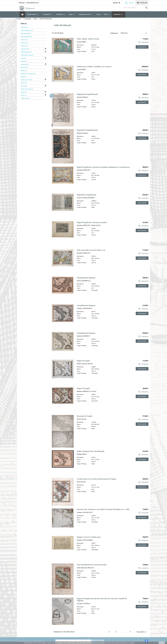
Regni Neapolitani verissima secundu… (92, 222)
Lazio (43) (23, 58)
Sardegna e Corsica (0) (26, 80)
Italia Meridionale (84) (26, 36)
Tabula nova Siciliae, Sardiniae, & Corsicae (94, 66)
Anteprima (143, 42)
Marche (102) (24, 67)
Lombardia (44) (25, 64)
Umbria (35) (24, 92)
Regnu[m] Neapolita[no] (86, 195)
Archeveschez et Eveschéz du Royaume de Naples (96, 479)
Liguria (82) (24, 61)
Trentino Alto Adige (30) (27, 89)
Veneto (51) (24, 95)
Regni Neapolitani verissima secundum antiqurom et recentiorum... (104, 167)
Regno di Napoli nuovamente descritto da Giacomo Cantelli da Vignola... (102, 599)
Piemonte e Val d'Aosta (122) (28, 74)
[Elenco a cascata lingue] (117, 3)
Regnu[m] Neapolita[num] (87, 94)
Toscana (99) (24, 86)
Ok (162, 643)
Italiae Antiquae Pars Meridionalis (91, 451)
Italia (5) (24, 24)
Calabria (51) (24, 46)
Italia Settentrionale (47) (27, 30)
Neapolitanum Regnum (86, 278)
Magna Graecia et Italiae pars (89, 537)
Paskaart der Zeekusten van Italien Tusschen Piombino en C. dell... (104, 509)
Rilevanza (134, 33)
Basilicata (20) (24, 43)
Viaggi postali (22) (25, 98)
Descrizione (142, 47)
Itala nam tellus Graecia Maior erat (91, 250)
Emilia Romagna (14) (26, 52)
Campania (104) (25, 49)
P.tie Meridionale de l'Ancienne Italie (92, 565)
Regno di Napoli (83, 361)
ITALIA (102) (24, 27)
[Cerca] (135, 8)
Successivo (142, 632)
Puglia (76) (23, 77)
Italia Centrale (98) (26, 33)
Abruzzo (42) (24, 40)
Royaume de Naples (85, 416)
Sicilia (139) (24, 83)
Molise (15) (23, 70)
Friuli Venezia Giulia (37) (27, 55)
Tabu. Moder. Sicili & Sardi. (88, 39)
